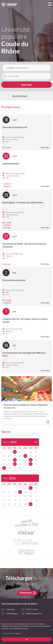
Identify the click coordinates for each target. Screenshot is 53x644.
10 (25, 456)
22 (15, 464)
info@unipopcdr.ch (34, 613)
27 (4, 468)
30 (31, 504)
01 (15, 452)
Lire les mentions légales (12, 633)
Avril (10, 442)
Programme (26, 593)
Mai (10, 478)
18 (31, 460)
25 (31, 464)
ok (26, 639)
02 (31, 488)
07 (20, 492)
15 (15, 460)
